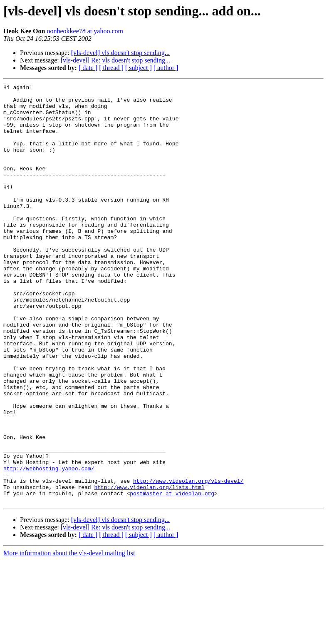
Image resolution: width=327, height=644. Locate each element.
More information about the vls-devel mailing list (69, 637)
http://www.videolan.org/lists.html (149, 568)
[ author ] (166, 68)
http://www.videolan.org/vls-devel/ (188, 561)
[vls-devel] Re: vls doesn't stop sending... (115, 60)
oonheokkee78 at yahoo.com (85, 31)
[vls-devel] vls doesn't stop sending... (120, 53)
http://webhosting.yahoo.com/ (49, 546)
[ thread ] (111, 68)
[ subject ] (139, 68)
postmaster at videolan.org (172, 576)
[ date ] (88, 68)
